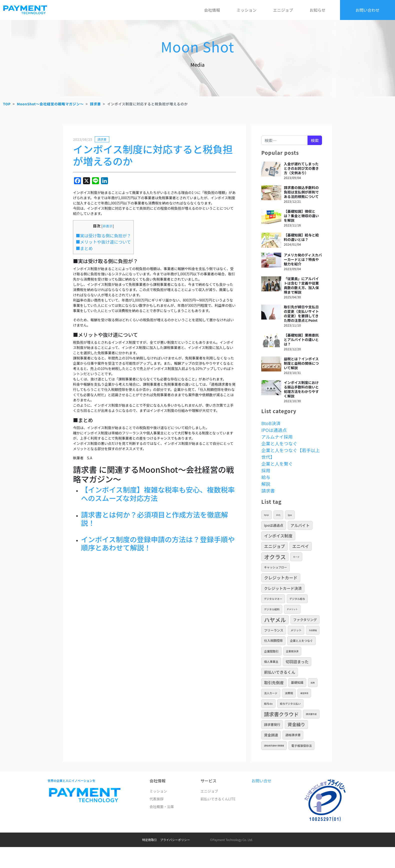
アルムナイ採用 (277, 437)
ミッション (246, 10)
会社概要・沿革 (162, 807)
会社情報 (212, 10)
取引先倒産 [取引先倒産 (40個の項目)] (274, 683)
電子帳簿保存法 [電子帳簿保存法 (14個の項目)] (301, 746)
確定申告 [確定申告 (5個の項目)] (304, 693)
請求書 (95, 104)
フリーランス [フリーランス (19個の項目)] (274, 630)
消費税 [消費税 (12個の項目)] (289, 693)
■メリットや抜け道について (103, 242)
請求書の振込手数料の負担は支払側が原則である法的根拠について (301, 192)
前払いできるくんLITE (218, 799)
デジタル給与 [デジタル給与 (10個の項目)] (297, 599)
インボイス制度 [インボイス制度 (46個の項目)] (278, 536)
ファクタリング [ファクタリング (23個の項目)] (305, 620)
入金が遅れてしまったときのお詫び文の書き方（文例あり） (301, 168)
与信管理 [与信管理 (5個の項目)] (313, 630)
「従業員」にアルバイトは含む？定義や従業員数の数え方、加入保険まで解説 (301, 285)
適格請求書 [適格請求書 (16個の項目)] (293, 735)
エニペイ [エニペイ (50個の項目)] (301, 546)
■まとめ (84, 248)
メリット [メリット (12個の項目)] (296, 630)
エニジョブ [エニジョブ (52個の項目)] (274, 546)
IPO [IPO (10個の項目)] (290, 515)
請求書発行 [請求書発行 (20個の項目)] (272, 725)
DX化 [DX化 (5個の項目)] (278, 515)
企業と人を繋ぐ (277, 464)
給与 (266, 477)
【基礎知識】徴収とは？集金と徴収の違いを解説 (301, 216)
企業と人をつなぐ (279, 443)
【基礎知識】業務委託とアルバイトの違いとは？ (301, 340)
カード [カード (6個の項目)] (296, 557)
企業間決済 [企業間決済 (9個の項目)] (292, 651)
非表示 (108, 226)
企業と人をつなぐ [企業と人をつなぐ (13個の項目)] (301, 641)
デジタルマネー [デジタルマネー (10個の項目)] (273, 599)
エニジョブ (283, 10)
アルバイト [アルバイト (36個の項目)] (300, 525)
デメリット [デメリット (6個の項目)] (292, 609)
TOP (7, 104)
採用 (266, 470)
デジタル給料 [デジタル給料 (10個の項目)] (272, 609)
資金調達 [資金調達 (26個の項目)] (271, 735)
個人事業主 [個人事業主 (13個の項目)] (271, 662)
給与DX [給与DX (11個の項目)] (268, 703)
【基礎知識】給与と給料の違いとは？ (301, 237)
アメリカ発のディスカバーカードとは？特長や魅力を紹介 (303, 259)
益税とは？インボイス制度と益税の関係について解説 (301, 363)
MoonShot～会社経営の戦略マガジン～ (50, 104)
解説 (266, 484)
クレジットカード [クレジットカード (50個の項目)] (281, 578)
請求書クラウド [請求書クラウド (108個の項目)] (281, 714)
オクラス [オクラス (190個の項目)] (275, 557)
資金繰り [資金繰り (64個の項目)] (296, 724)
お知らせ (317, 10)
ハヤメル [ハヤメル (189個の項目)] (275, 620)
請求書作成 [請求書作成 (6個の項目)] (311, 714)
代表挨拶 (156, 799)
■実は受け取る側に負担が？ (103, 236)
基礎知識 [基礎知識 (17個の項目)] (297, 683)
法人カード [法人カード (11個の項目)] (271, 693)
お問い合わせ (367, 10)
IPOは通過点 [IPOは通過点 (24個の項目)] (274, 525)
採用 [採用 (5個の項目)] (313, 683)
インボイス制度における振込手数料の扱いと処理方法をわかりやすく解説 (301, 389)
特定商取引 (149, 840)
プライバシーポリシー (175, 840)
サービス (208, 781)
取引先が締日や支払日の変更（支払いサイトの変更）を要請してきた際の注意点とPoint (301, 314)
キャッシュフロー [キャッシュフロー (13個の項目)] (275, 567)
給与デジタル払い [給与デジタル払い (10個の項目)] (290, 704)
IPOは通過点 (274, 430)
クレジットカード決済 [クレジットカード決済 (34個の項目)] (283, 588)
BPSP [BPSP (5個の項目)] (266, 515)
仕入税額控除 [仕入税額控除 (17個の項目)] (273, 641)
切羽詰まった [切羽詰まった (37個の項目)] (297, 662)
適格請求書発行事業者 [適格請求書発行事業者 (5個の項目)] (274, 746)
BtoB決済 (271, 423)
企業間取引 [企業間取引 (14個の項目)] (271, 651)
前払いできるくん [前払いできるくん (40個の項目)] (280, 672)
